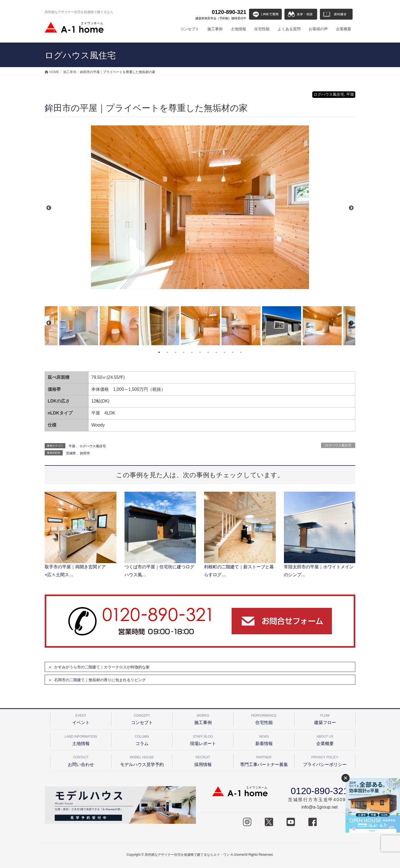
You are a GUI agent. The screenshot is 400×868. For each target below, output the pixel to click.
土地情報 (81, 739)
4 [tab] (184, 352)
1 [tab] (159, 352)
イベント (81, 718)
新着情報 (264, 739)
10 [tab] (233, 352)
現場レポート (203, 739)
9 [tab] (225, 352)
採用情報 (203, 760)
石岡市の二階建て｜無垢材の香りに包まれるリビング (100, 680)
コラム (142, 739)
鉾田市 (85, 453)
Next (351, 208)
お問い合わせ (81, 760)
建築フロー (325, 718)
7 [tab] (208, 352)
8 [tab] (216, 352)
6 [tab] (200, 352)
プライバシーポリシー (325, 760)
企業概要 (325, 739)
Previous (49, 208)
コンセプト (142, 718)
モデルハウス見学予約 (142, 760)
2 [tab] (167, 352)
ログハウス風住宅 (338, 445)
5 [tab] (192, 352)
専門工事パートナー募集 (264, 760)
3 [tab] (175, 352)
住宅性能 (264, 718)
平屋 (72, 446)
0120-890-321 (221, 15)
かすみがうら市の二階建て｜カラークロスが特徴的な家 (102, 667)
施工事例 (203, 718)
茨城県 (71, 453)
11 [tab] (241, 352)
